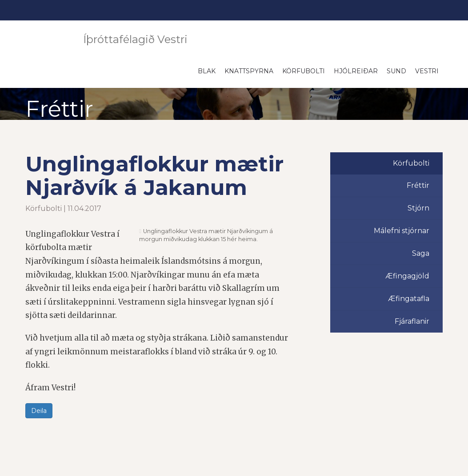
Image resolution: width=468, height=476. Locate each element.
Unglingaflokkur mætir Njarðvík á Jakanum (154, 176)
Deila (39, 411)
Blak (207, 71)
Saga (421, 253)
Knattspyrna (249, 71)
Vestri (427, 71)
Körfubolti (304, 71)
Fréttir (418, 185)
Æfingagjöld (407, 276)
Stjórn (418, 208)
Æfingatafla (409, 299)
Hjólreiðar (356, 71)
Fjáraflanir (412, 321)
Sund (396, 71)
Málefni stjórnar (402, 231)
